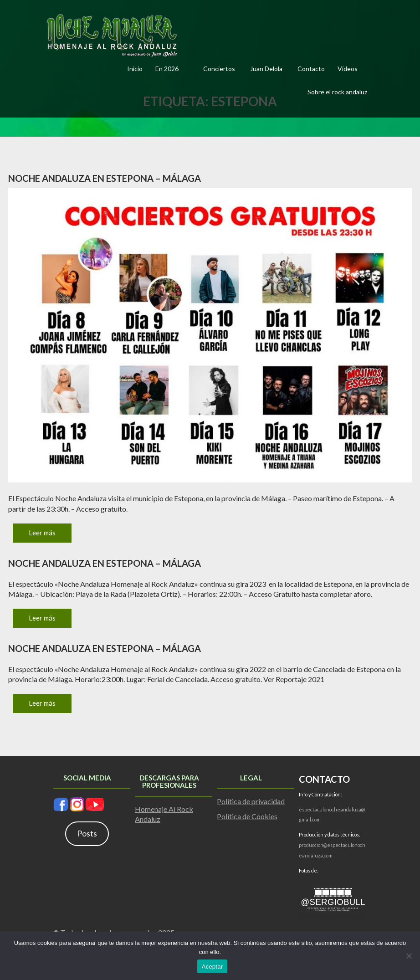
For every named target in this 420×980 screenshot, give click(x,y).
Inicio (135, 69)
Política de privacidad (251, 801)
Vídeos (348, 69)
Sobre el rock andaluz (337, 92)
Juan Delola (266, 69)
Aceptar (213, 967)
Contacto (311, 69)
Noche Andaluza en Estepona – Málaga (105, 178)
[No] (409, 956)
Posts (87, 833)
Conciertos (219, 69)
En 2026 (167, 69)
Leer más (42, 533)
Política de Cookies (247, 816)
